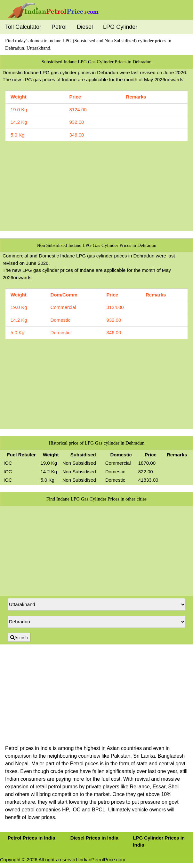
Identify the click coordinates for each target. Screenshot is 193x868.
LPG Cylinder (120, 27)
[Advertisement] (96, 186)
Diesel (85, 27)
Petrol (59, 27)
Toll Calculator (23, 27)
